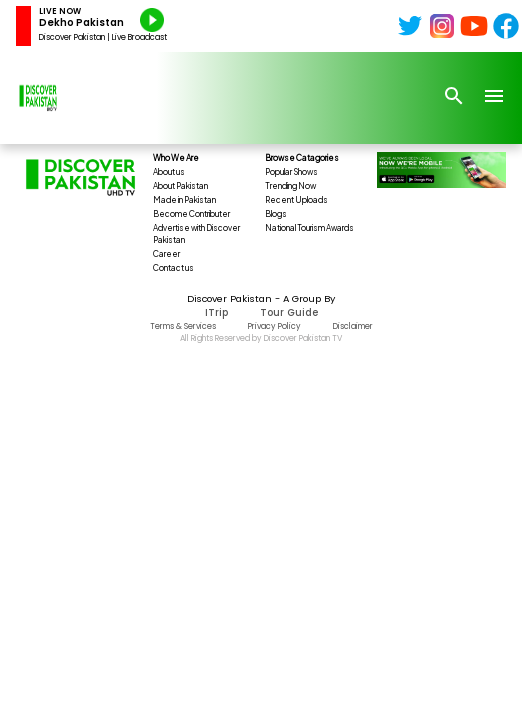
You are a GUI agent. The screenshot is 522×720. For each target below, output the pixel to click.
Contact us (173, 268)
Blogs (276, 214)
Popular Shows (291, 172)
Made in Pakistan (184, 200)
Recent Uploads (296, 200)
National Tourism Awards (309, 228)
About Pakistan (180, 186)
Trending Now (290, 186)
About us (169, 172)
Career (166, 254)
